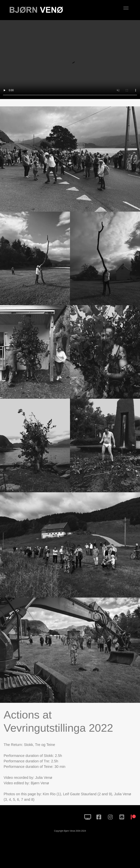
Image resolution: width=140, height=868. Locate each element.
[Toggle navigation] (126, 8)
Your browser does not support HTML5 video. (70, 60)
